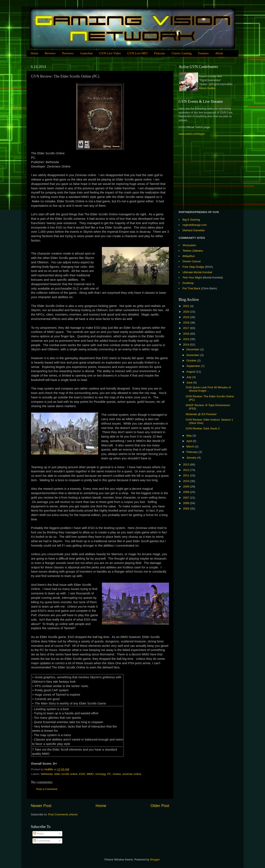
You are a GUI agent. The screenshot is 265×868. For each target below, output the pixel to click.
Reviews (50, 53)
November (193, 355)
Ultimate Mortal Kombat (197, 272)
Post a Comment (47, 789)
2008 (187, 492)
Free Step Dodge (193, 267)
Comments (42, 841)
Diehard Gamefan (194, 230)
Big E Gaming (191, 220)
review (117, 774)
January (192, 458)
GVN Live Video (110, 53)
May (189, 436)
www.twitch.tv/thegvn (192, 134)
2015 (187, 339)
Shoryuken (189, 245)
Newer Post (41, 806)
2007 (187, 498)
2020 (187, 312)
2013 (187, 465)
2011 (187, 475)
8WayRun (189, 256)
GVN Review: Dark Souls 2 (203, 428)
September (194, 366)
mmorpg (100, 774)
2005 (187, 509)
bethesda (47, 774)
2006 (187, 503)
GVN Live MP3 (137, 53)
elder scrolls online (66, 774)
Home (34, 53)
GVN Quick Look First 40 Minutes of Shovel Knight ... (208, 389)
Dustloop (188, 283)
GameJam (86, 53)
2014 (187, 345)
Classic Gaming (181, 53)
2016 (187, 334)
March (191, 446)
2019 (187, 317)
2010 (187, 481)
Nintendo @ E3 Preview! (201, 414)
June (190, 383)
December (193, 349)
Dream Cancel (192, 261)
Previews (68, 53)
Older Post (160, 806)
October (192, 361)
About (219, 53)
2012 (187, 470)
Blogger (155, 860)
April (190, 441)
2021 (187, 306)
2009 (187, 487)
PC (109, 774)
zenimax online (132, 774)
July (189, 377)
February (192, 452)
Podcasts (160, 53)
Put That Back (192, 288)
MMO (90, 774)
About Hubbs (207, 88)
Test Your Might (192, 277)
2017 (187, 328)
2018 (187, 323)
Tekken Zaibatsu (193, 251)
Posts (39, 834)
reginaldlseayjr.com (195, 225)
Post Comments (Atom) (63, 814)
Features (203, 53)
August (191, 372)
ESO (82, 774)
